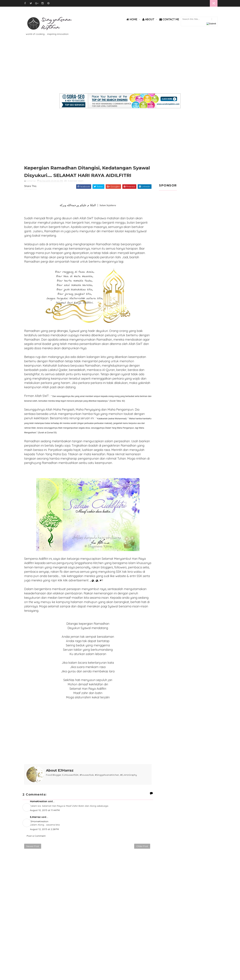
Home (132, 19)
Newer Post (33, 846)
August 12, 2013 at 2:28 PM (44, 829)
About (148, 19)
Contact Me (169, 19)
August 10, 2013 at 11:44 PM (45, 810)
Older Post (142, 846)
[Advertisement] (120, 70)
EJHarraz (35, 817)
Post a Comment (36, 836)
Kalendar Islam (76, 181)
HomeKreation (39, 801)
